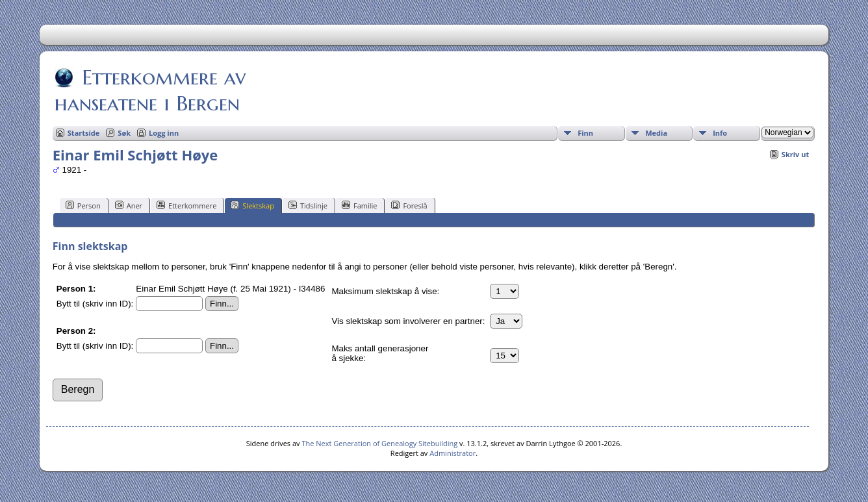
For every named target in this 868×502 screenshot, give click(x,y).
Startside (84, 133)
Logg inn (164, 133)
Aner (129, 205)
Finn (585, 133)
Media (656, 133)
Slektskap (252, 205)
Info (720, 133)
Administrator (453, 453)
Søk (124, 133)
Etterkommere (186, 205)
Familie (359, 205)
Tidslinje (308, 205)
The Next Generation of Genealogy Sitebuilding (379, 443)
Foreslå (409, 205)
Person (83, 205)
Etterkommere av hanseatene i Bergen (150, 90)
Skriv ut (795, 154)
